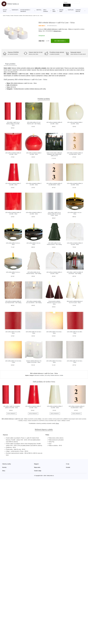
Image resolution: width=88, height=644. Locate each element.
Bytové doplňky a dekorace (25, 11)
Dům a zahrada (46, 11)
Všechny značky (7, 464)
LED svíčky (47, 375)
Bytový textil (5, 11)
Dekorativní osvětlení (18, 16)
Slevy (4, 471)
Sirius (57, 423)
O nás (68, 464)
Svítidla (12, 16)
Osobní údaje (38, 471)
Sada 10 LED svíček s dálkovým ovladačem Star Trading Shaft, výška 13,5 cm (54, 154)
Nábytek (39, 10)
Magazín (36, 464)
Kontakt (68, 467)
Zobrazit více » (57, 31)
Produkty (8, 16)
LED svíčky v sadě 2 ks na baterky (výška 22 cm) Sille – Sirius (13, 124)
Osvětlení (71, 10)
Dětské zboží (61, 11)
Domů (4, 16)
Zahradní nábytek (78, 11)
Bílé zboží (54, 11)
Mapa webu (37, 467)
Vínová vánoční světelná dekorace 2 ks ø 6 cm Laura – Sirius (54, 303)
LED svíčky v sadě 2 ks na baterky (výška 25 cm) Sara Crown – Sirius (54, 214)
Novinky (4, 467)
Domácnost (15, 10)
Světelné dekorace (55, 375)
